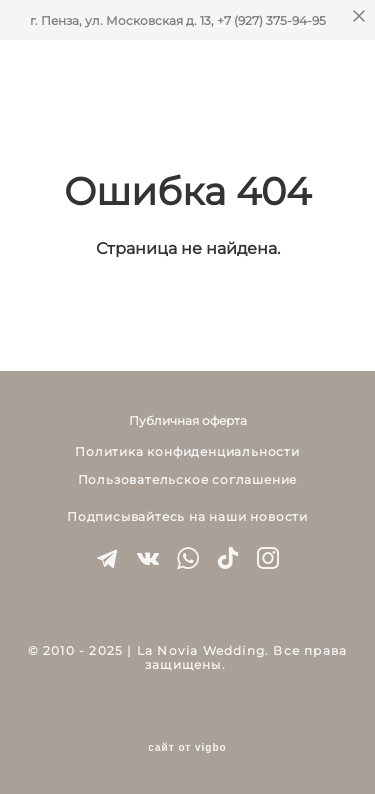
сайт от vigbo (187, 748)
